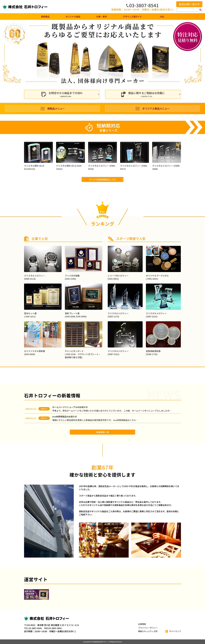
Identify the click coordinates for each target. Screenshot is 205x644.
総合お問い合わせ (189, 4)
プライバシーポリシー (148, 628)
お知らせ (44, 409)
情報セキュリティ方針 (148, 631)
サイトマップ (173, 631)
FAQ (162, 17)
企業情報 (142, 624)
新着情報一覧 (102, 432)
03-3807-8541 (143, 5)
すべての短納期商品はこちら (102, 192)
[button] (3, 53)
